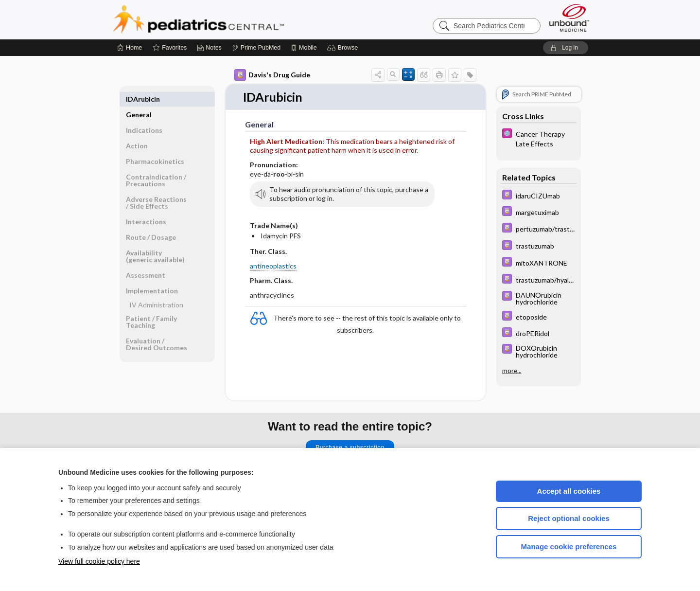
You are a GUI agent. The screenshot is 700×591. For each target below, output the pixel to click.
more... (512, 370)
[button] (344, 48)
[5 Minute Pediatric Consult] (539, 138)
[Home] (130, 48)
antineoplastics (273, 266)
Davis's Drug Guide (272, 75)
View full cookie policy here (99, 561)
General (139, 99)
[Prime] (256, 48)
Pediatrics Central (233, 19)
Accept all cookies (569, 491)
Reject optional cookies (569, 518)
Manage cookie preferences (569, 546)
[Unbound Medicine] (569, 18)
